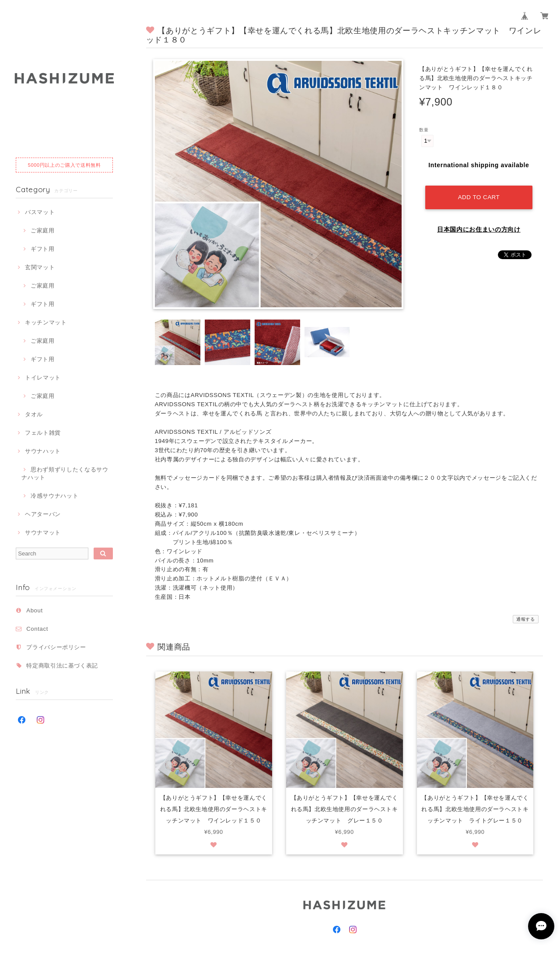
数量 (424, 130)
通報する (526, 619)
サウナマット (43, 532)
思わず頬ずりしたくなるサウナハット (65, 473)
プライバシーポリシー (56, 647)
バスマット (40, 212)
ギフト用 (43, 249)
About (35, 610)
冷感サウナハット (54, 496)
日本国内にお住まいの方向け (479, 227)
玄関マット (40, 267)
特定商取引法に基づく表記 (62, 666)
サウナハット (43, 451)
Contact (37, 629)
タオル (34, 414)
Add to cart (479, 195)
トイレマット (43, 378)
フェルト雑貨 (43, 433)
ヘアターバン (43, 514)
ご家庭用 (43, 230)
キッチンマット (46, 322)
